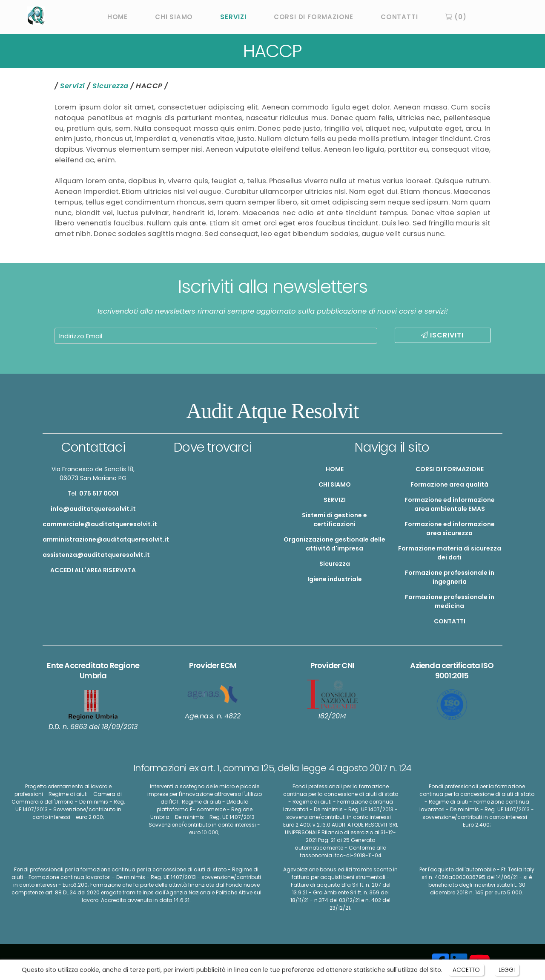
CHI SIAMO (174, 17)
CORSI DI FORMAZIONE (314, 17)
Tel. (93, 493)
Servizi (73, 86)
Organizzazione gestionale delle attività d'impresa (334, 544)
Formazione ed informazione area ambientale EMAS (450, 504)
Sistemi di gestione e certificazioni (334, 520)
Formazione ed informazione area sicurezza (450, 529)
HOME (118, 17)
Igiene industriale (335, 579)
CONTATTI (399, 17)
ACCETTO (466, 970)
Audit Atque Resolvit (273, 411)
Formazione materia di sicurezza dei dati (450, 553)
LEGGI (507, 970)
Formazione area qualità (449, 484)
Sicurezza (110, 86)
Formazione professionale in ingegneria (450, 577)
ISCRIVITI (442, 335)
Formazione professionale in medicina (450, 601)
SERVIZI (233, 17)
